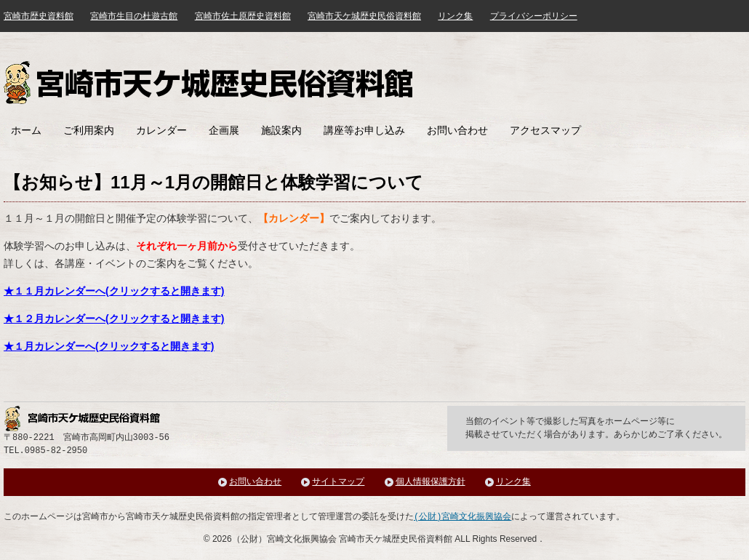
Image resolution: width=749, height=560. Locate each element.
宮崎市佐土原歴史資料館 (243, 16)
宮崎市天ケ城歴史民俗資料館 (210, 83)
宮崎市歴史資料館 (39, 16)
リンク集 (455, 16)
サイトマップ (338, 482)
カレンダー (161, 130)
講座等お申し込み (364, 130)
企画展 (224, 130)
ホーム (26, 130)
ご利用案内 (89, 130)
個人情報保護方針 (430, 482)
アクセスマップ (545, 130)
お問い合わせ (457, 130)
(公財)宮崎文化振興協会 (462, 517)
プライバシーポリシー (534, 16)
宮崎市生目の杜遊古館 (134, 16)
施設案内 (281, 130)
